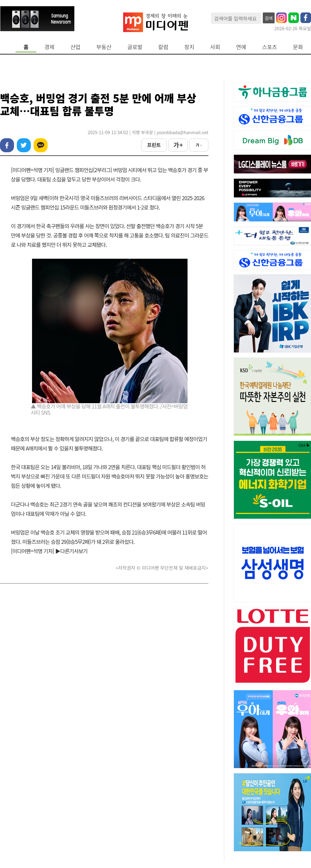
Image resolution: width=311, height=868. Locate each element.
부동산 (104, 47)
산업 (75, 47)
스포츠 (270, 47)
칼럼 (163, 47)
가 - (199, 145)
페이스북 (7, 145)
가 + (178, 145)
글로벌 (135, 47)
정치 (189, 47)
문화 (298, 47)
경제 (49, 47)
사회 (215, 47)
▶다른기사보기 (72, 551)
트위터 (24, 145)
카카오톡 (41, 145)
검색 (269, 18)
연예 (241, 47)
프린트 (154, 145)
